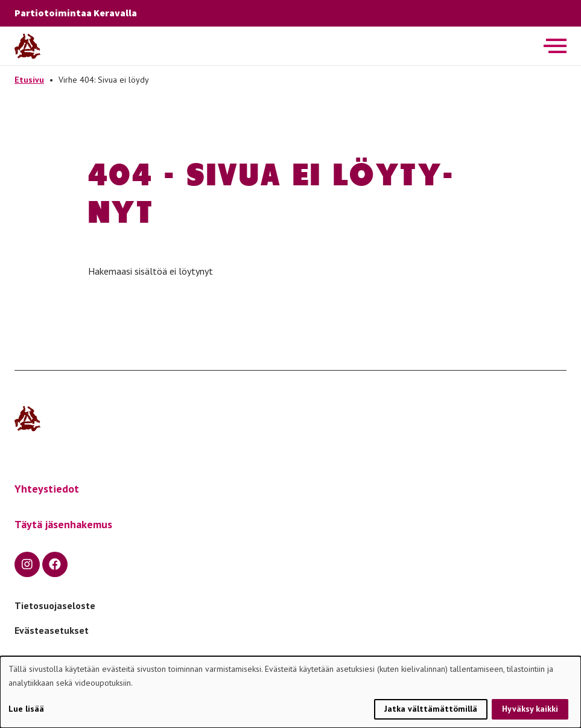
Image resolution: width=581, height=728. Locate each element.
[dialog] (290, 692)
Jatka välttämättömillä (431, 709)
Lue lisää (26, 709)
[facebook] (55, 564)
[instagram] (27, 564)
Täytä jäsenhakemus (63, 524)
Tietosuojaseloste (55, 605)
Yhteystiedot (47, 489)
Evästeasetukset (52, 630)
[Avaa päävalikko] (555, 46)
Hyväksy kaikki (530, 709)
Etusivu (29, 80)
